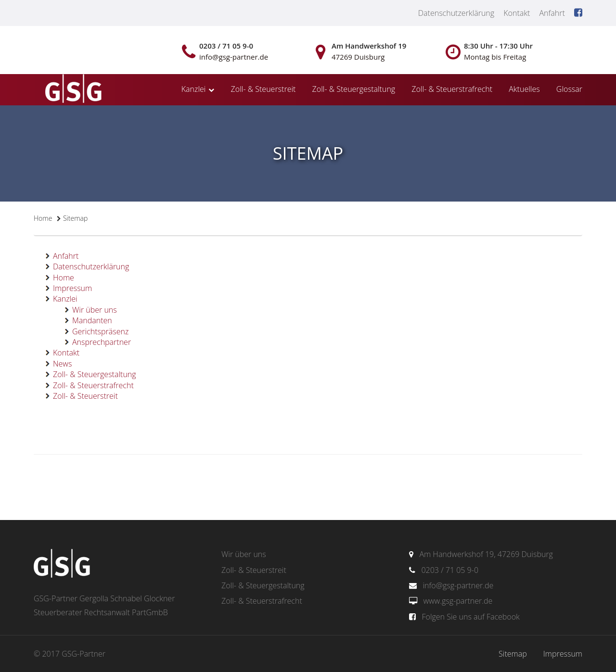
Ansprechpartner (102, 342)
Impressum (72, 288)
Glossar (569, 89)
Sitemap (513, 654)
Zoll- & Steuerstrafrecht (452, 89)
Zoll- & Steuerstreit (263, 89)
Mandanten (92, 320)
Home (43, 218)
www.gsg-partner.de (458, 601)
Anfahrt (552, 13)
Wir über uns (95, 310)
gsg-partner (72, 89)
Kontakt (517, 13)
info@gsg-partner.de (458, 585)
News (62, 364)
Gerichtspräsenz (100, 331)
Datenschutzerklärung (456, 13)
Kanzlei (194, 89)
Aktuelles (524, 89)
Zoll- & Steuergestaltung (354, 89)
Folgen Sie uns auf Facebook (470, 617)
